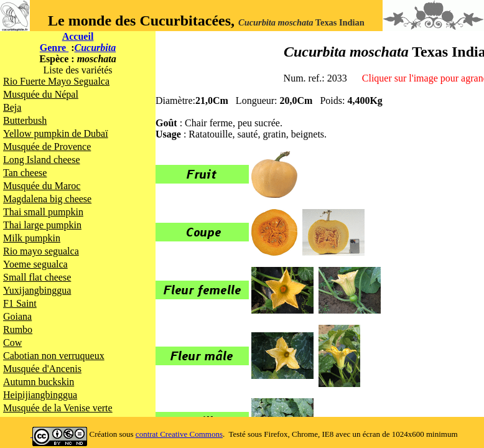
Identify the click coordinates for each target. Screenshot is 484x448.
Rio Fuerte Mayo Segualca (56, 81)
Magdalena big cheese (47, 199)
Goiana (17, 316)
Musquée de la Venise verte (58, 408)
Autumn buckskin (39, 382)
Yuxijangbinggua (37, 290)
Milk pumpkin (32, 238)
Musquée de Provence (47, 147)
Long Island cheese (42, 160)
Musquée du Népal (41, 94)
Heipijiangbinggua (40, 395)
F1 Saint (20, 303)
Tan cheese (25, 173)
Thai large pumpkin (42, 225)
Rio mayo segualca (41, 251)
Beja (12, 107)
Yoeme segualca (35, 264)
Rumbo (18, 329)
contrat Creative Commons (179, 434)
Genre (54, 48)
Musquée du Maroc (42, 186)
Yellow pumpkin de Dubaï (56, 133)
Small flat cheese (37, 277)
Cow (12, 343)
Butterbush (25, 120)
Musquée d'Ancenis (42, 369)
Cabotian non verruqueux (54, 356)
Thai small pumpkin (43, 212)
